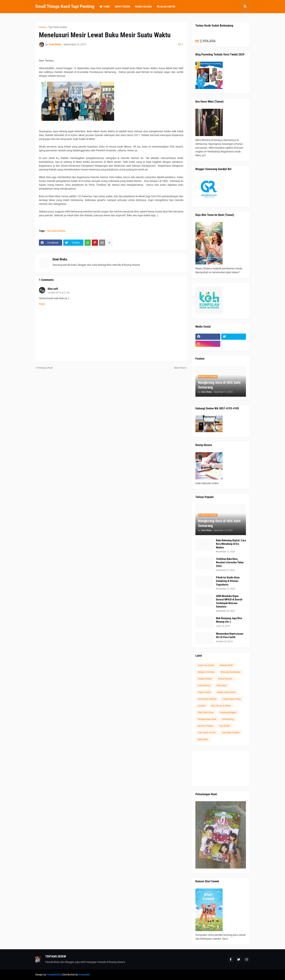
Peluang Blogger (228, 712)
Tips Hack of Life (207, 733)
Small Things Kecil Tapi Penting (65, 6)
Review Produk (205, 726)
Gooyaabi (84, 975)
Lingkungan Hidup (232, 699)
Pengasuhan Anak (207, 719)
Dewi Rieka (60, 259)
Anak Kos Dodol (206, 665)
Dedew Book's (205, 679)
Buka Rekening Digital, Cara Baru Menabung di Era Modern (231, 544)
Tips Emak (224, 726)
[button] (245, 7)
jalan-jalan (203, 739)
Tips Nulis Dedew (58, 27)
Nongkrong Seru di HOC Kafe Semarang (219, 385)
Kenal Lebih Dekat (226, 692)
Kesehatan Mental (207, 699)
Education (222, 685)
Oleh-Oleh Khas (206, 712)
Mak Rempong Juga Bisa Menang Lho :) (229, 620)
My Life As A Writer (221, 706)
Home (42, 27)
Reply (42, 304)
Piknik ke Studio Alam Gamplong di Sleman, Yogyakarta (228, 581)
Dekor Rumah (225, 679)
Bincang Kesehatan (231, 672)
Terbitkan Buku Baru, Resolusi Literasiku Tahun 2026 (230, 562)
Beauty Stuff (226, 665)
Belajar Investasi (206, 672)
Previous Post (45, 368)
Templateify (54, 975)
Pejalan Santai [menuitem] (166, 7)
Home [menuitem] (105, 7)
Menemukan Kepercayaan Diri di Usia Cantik (230, 636)
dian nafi (53, 289)
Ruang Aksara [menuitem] (143, 7)
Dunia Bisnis (204, 685)
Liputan (202, 706)
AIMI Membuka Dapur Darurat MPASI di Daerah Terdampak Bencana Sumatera (229, 601)
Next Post (180, 368)
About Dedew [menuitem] (122, 7)
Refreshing (228, 719)
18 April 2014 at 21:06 (59, 293)
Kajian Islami (204, 692)
